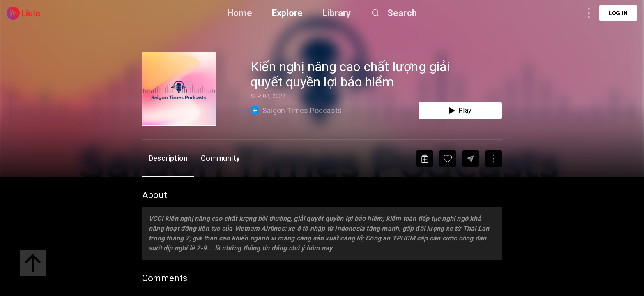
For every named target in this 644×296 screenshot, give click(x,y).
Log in (618, 13)
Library (337, 13)
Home (240, 13)
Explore (287, 13)
